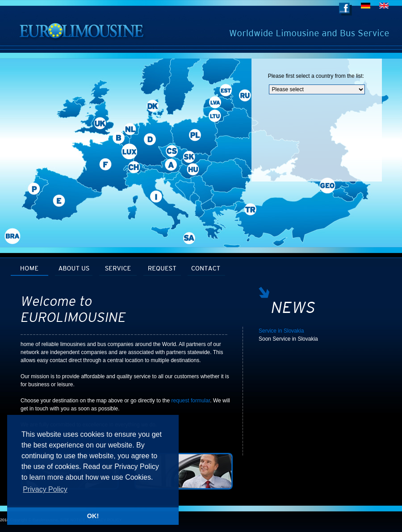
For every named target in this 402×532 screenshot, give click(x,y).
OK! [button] (93, 516)
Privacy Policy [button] (45, 489)
